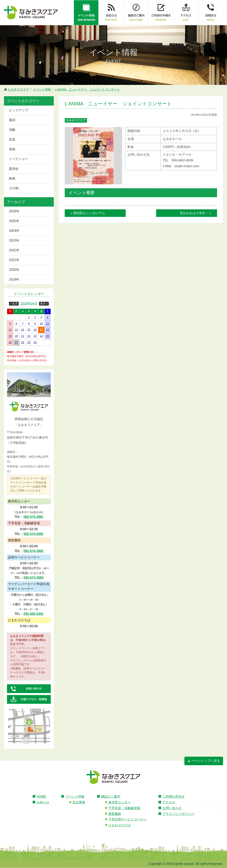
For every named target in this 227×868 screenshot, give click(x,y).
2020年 (14, 270)
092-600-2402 (33, 614)
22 (29, 336)
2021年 (14, 260)
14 (23, 330)
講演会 (14, 169)
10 (41, 324)
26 (10, 342)
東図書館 (115, 814)
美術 (12, 149)
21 (23, 336)
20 (16, 336)
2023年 (14, 240)
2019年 (14, 279)
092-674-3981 (33, 517)
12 (10, 330)
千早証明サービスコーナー (127, 819)
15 (29, 330)
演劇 (12, 130)
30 (35, 342)
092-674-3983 (33, 578)
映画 (12, 178)
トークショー (19, 159)
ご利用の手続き (174, 797)
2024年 (14, 231)
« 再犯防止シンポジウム (88, 213)
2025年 (14, 221)
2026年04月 (29, 303)
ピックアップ (19, 110)
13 (16, 330)
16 (35, 330)
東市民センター (119, 802)
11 (47, 324)
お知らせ (43, 802)
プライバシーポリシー (178, 814)
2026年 (14, 211)
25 (47, 336)
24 (41, 336)
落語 (12, 120)
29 (29, 342)
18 (47, 330)
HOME (41, 797)
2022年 (14, 250)
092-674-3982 (33, 551)
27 (16, 342)
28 (23, 342)
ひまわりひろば (119, 825)
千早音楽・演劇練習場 (124, 808)
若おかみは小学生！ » (195, 213)
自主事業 (79, 802)
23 (35, 336)
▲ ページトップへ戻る (204, 761)
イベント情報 (75, 797)
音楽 (12, 139)
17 (41, 330)
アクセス (169, 802)
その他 (14, 188)
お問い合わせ (172, 808)
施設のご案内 (111, 797)
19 (10, 336)
